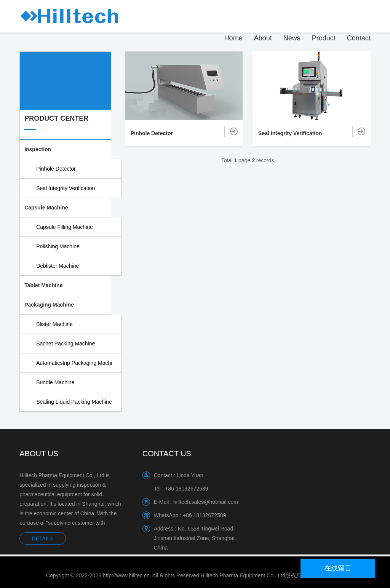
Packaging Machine (49, 305)
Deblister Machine (58, 266)
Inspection (38, 149)
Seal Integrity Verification (66, 188)
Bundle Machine (55, 382)
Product (324, 38)
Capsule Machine (46, 208)
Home (233, 38)
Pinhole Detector (56, 169)
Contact (359, 38)
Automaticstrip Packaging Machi (74, 363)
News (292, 38)
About (263, 38)
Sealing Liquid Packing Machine (74, 402)
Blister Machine (54, 324)
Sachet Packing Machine (66, 344)
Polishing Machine (58, 246)
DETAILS (43, 538)
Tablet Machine (43, 285)
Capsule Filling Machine (65, 227)
